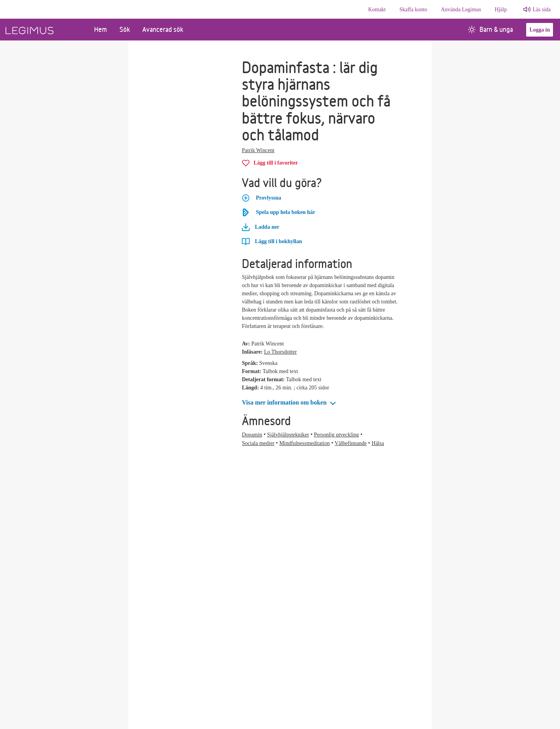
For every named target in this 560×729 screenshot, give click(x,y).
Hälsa (378, 443)
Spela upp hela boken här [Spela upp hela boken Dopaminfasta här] (279, 212)
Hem (101, 29)
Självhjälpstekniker (288, 435)
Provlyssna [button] (262, 198)
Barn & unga (490, 29)
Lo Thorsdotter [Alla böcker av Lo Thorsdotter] (280, 352)
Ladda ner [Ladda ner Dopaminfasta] (261, 227)
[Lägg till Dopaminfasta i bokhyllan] (272, 241)
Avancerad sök (163, 29)
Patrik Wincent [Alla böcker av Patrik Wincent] (258, 150)
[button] (290, 403)
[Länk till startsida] (44, 30)
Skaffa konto (413, 10)
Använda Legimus (461, 10)
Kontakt (377, 10)
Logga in (540, 30)
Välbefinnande (351, 443)
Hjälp (501, 10)
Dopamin (252, 435)
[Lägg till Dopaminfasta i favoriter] (270, 163)
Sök (125, 29)
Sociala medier (258, 443)
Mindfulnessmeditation (304, 443)
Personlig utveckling (336, 435)
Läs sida (542, 10)
